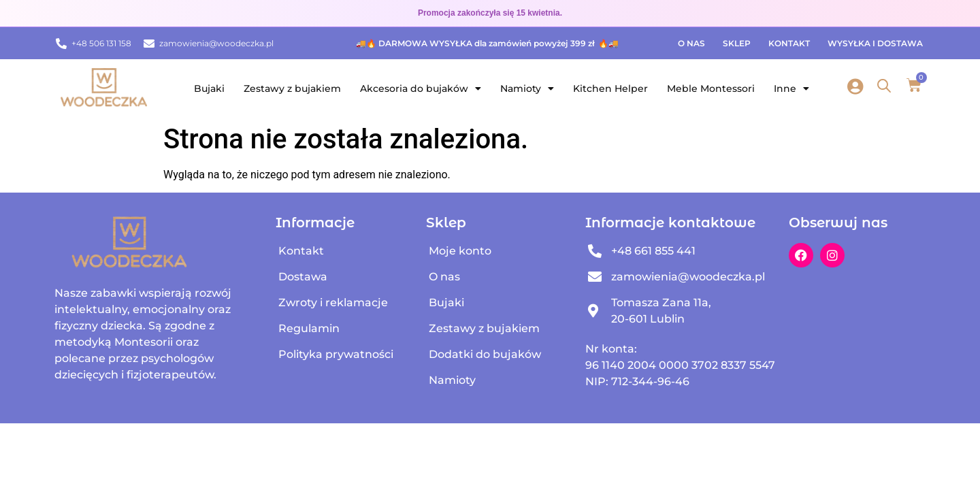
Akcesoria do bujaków (421, 88)
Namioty (527, 88)
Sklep (737, 43)
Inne (791, 88)
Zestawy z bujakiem (292, 88)
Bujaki (209, 88)
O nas (691, 43)
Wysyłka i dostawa (875, 43)
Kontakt (789, 43)
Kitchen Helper (610, 88)
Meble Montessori (711, 88)
